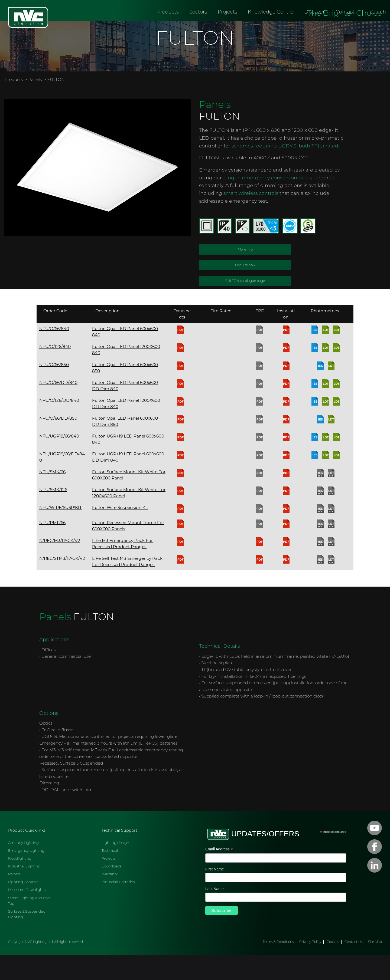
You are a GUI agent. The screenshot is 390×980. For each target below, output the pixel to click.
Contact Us (354, 966)
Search (378, 26)
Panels (35, 104)
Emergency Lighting (26, 875)
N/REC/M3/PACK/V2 (60, 565)
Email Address (219, 874)
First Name (214, 894)
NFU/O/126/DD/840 (59, 425)
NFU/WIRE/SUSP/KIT (61, 532)
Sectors (198, 26)
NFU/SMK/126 (53, 514)
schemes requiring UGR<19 (264, 170)
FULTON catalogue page (245, 305)
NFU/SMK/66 (52, 496)
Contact (345, 26)
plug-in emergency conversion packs (268, 202)
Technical (110, 875)
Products (168, 26)
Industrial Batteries (118, 906)
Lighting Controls (23, 906)
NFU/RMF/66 (52, 547)
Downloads (111, 891)
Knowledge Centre (271, 26)
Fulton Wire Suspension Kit (120, 532)
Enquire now (245, 290)
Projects (227, 26)
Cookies (333, 966)
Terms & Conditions (278, 966)
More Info (245, 274)
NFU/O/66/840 (54, 353)
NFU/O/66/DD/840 (58, 407)
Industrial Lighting (24, 891)
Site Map (375, 966)
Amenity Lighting (23, 867)
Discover (314, 26)
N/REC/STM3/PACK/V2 (62, 583)
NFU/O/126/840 (55, 371)
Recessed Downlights (27, 914)
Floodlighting (20, 883)
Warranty (110, 899)
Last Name (214, 913)
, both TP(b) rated (317, 170)
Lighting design (115, 867)
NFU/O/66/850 (54, 389)
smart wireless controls (251, 218)
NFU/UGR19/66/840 (59, 460)
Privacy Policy (310, 966)
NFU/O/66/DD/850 (58, 443)
